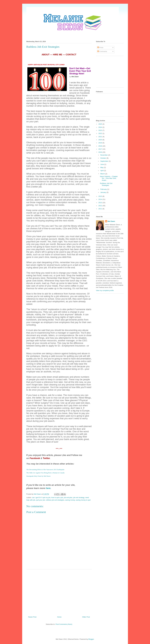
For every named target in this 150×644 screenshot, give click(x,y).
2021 (101, 137)
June (102, 164)
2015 (101, 196)
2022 (101, 133)
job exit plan (68, 498)
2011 (101, 209)
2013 (101, 203)
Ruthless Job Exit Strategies (106, 184)
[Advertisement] (59, 592)
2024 (101, 127)
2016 (101, 152)
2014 (101, 199)
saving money (70, 500)
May (102, 167)
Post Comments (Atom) (64, 624)
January (103, 192)
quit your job (40, 500)
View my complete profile (105, 290)
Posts (100, 48)
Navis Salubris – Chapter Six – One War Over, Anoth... (109, 178)
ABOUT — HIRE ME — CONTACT (59, 55)
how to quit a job (57, 498)
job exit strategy (79, 498)
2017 (101, 149)
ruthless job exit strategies (55, 500)
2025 (101, 124)
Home (59, 617)
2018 (101, 146)
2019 (101, 143)
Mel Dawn (111, 221)
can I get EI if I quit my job (41, 498)
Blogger (91, 639)
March (103, 174)
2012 (101, 206)
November (104, 155)
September (104, 161)
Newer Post (32, 617)
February (104, 189)
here (48, 488)
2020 (101, 140)
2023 (101, 130)
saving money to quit (83, 500)
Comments (102, 51)
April (102, 171)
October (103, 158)
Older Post (86, 617)
